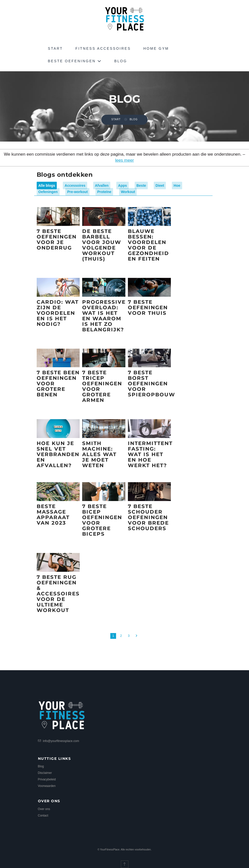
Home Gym (156, 48)
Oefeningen (48, 192)
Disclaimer (45, 773)
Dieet (160, 185)
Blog (121, 61)
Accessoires (75, 185)
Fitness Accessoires (103, 48)
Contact (43, 816)
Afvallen (102, 185)
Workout (128, 192)
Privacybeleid (47, 779)
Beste (141, 185)
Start (56, 48)
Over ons (44, 809)
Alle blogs (47, 185)
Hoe (177, 185)
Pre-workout (77, 192)
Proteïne (104, 192)
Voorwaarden (47, 786)
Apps (122, 185)
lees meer (124, 160)
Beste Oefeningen (75, 61)
